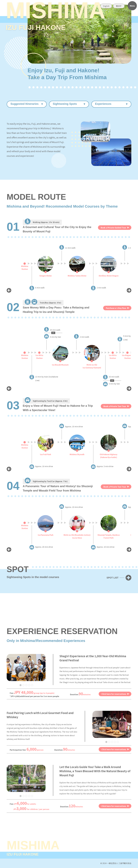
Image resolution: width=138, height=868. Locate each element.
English (106, 6)
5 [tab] (32, 685)
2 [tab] (23, 685)
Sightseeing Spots (65, 104)
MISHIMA (56, 17)
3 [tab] (26, 685)
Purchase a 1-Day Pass (116, 308)
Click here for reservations (114, 694)
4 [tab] (29, 685)
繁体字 (119, 6)
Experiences (103, 104)
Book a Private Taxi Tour (115, 406)
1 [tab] (20, 685)
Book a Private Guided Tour (113, 228)
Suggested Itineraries (24, 104)
